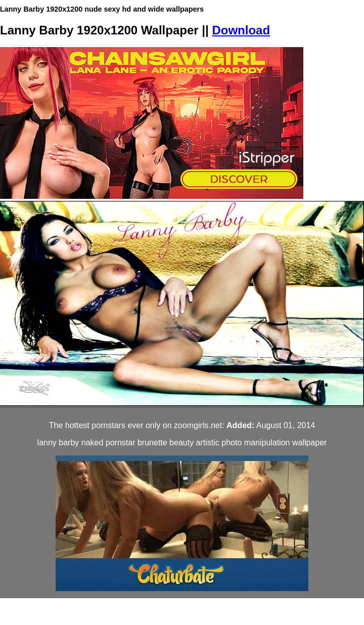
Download (241, 30)
